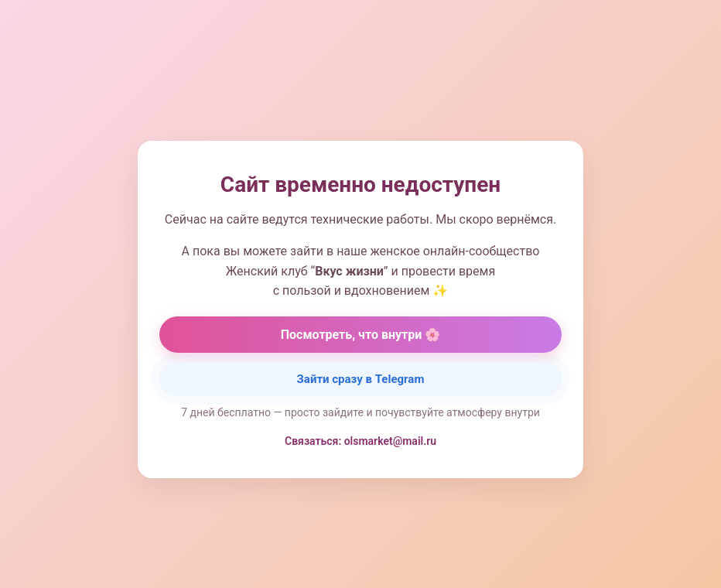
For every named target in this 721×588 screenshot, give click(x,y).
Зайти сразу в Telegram (361, 379)
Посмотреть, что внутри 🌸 (361, 335)
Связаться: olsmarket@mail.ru (360, 441)
